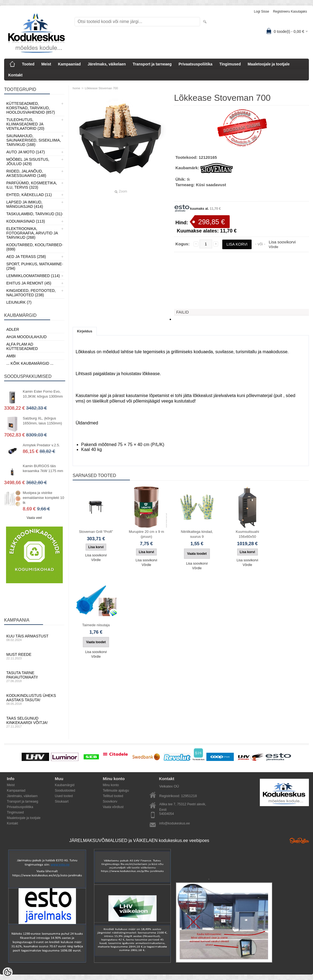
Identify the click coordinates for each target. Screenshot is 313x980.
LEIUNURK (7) (19, 302)
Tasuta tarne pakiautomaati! (34, 677)
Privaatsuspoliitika (195, 64)
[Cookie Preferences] (8, 972)
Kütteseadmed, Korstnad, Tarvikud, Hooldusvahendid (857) (31, 108)
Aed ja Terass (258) (26, 257)
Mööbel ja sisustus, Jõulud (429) (28, 162)
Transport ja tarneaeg (152, 64)
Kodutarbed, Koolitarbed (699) (34, 247)
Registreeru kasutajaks (290, 12)
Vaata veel (34, 518)
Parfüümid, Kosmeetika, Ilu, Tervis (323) (32, 185)
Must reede (34, 656)
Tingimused (230, 64)
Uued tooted (64, 796)
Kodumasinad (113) (26, 221)
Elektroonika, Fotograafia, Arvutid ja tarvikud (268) (32, 233)
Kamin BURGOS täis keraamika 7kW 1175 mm (43, 468)
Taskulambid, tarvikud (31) (34, 214)
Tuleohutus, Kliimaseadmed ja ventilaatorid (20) (25, 124)
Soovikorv (110, 801)
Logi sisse (262, 12)
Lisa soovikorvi (282, 242)
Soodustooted (65, 791)
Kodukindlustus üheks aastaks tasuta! (34, 699)
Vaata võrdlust (113, 807)
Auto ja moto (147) (25, 152)
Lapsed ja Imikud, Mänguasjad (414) (25, 204)
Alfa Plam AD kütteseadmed (22, 346)
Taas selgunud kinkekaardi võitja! (34, 722)
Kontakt (15, 75)
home (76, 88)
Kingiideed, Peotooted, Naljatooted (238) (31, 293)
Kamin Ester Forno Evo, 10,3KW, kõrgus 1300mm (43, 394)
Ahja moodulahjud (26, 337)
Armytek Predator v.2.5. (41, 445)
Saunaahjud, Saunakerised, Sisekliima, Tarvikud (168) (34, 140)
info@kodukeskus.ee (175, 823)
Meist (46, 64)
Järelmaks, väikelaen (107, 64)
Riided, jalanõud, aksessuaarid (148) (26, 173)
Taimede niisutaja (96, 625)
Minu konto (111, 785)
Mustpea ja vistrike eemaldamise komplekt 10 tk (43, 498)
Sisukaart (62, 801)
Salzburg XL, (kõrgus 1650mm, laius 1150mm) (42, 421)
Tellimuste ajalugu (116, 791)
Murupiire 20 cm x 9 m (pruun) (146, 534)
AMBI (11, 356)
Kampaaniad (69, 64)
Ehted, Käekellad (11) (29, 195)
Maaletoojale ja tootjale (268, 64)
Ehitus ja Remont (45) (29, 283)
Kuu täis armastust (34, 638)
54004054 (167, 814)
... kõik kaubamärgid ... (30, 363)
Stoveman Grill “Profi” (96, 532)
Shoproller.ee (299, 841)
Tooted (28, 64)
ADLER (13, 329)
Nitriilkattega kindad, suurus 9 (197, 534)
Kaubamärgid (65, 785)
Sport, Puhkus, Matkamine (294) (34, 266)
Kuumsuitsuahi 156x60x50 (247, 534)
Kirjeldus (85, 331)
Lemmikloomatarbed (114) (33, 276)
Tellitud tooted (113, 796)
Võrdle (273, 247)
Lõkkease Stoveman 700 (101, 88)
